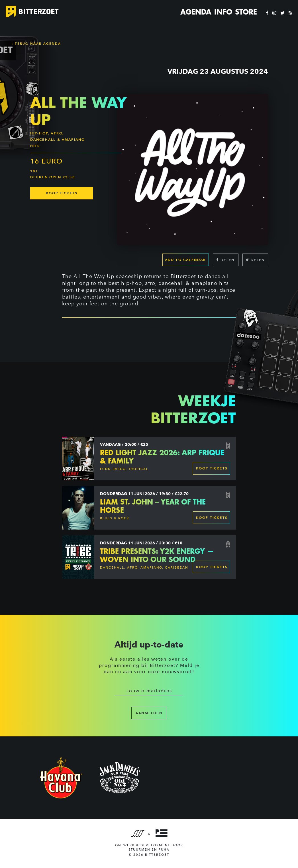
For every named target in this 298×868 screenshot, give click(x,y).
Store (246, 12)
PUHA (164, 850)
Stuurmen (139, 850)
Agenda (196, 12)
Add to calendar (186, 260)
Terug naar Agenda (36, 44)
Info (223, 12)
